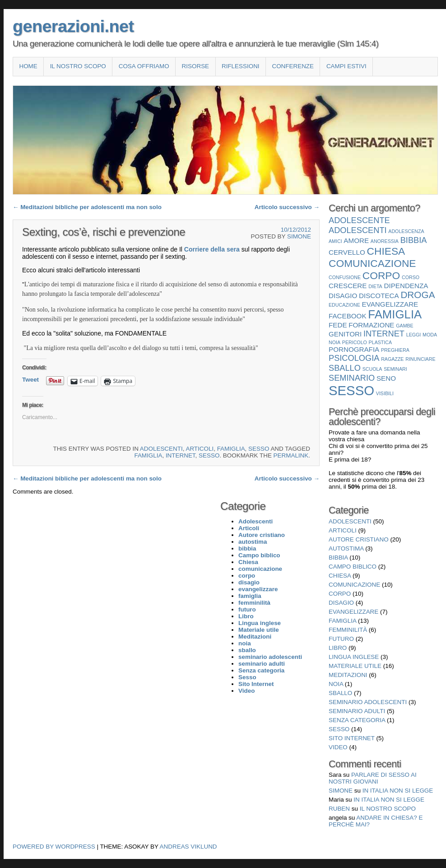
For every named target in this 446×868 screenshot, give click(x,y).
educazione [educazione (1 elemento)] (344, 305)
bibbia (338, 558)
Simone (299, 236)
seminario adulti (357, 711)
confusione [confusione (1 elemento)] (345, 277)
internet (181, 455)
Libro (338, 648)
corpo (340, 594)
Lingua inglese (354, 657)
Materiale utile (355, 666)
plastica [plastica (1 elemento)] (381, 342)
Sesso (259, 449)
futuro (341, 639)
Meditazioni (348, 675)
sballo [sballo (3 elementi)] (345, 368)
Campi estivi (346, 66)
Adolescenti (161, 449)
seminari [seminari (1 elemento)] (395, 369)
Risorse (195, 66)
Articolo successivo (287, 207)
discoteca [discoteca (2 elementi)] (379, 296)
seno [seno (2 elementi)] (386, 378)
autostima (346, 548)
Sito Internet (352, 738)
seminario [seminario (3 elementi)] (352, 378)
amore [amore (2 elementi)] (356, 240)
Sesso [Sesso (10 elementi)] (351, 390)
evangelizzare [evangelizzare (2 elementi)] (390, 304)
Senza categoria (357, 720)
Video (338, 747)
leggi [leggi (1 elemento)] (414, 335)
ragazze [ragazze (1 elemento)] (392, 359)
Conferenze (293, 66)
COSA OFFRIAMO (144, 66)
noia (336, 684)
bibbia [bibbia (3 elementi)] (414, 240)
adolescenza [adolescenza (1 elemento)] (406, 231)
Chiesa (340, 576)
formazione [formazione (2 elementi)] (371, 325)
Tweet (30, 380)
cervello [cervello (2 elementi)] (347, 252)
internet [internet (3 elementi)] (384, 334)
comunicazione (354, 585)
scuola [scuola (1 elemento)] (372, 369)
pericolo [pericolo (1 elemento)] (355, 342)
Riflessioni (241, 66)
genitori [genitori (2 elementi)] (345, 334)
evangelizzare (353, 612)
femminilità (348, 630)
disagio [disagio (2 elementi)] (343, 296)
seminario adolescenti (368, 702)
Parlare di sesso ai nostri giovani (373, 778)
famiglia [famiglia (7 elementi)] (395, 314)
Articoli (200, 449)
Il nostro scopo (78, 66)
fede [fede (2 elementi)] (338, 325)
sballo (340, 693)
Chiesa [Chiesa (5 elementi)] (386, 251)
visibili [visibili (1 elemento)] (385, 393)
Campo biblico (353, 567)
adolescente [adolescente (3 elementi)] (359, 220)
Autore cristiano (359, 539)
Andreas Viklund (188, 847)
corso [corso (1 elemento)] (411, 277)
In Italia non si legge (398, 791)
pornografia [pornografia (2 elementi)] (354, 349)
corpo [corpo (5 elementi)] (381, 275)
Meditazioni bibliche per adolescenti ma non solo (87, 207)
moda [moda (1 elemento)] (430, 335)
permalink (291, 455)
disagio (341, 603)
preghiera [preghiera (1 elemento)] (395, 350)
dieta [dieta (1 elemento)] (375, 286)
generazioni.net (73, 26)
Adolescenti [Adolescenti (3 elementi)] (358, 230)
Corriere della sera (212, 249)
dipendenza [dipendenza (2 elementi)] (406, 286)
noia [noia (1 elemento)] (334, 342)
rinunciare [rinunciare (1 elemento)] (420, 359)
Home (28, 66)
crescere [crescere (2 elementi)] (348, 286)
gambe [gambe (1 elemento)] (405, 326)
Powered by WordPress (54, 847)
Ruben (339, 809)
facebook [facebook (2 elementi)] (348, 316)
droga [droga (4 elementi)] (418, 295)
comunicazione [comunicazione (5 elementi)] (372, 263)
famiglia (231, 449)
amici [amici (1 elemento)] (335, 241)
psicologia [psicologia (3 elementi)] (354, 358)
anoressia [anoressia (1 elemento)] (385, 241)
